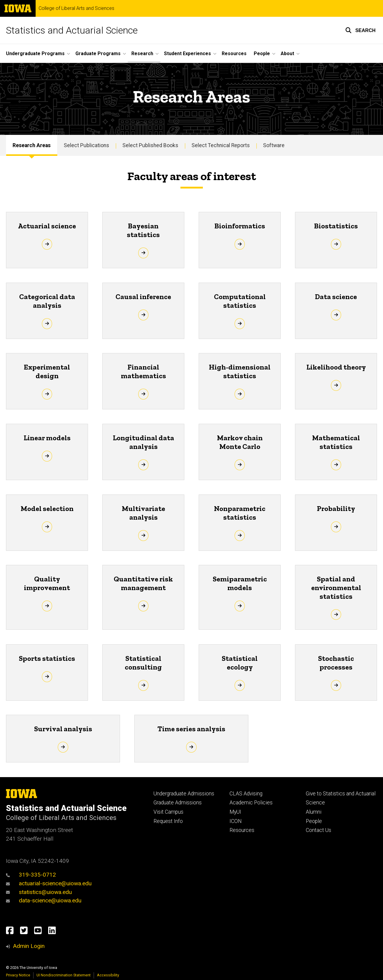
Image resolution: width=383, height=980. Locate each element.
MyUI (235, 812)
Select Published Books (150, 145)
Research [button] (142, 53)
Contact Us (319, 830)
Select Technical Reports (221, 145)
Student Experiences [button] (187, 53)
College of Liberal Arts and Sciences (76, 8)
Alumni (314, 812)
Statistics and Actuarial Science (72, 30)
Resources (234, 53)
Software (274, 145)
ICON (236, 821)
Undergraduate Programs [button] (35, 53)
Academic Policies (251, 803)
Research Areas (32, 145)
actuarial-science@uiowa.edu (49, 883)
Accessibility (108, 975)
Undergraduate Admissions (184, 794)
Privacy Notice (18, 975)
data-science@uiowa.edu (44, 900)
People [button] (262, 53)
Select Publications (86, 145)
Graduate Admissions (178, 803)
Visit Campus (168, 812)
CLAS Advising (246, 794)
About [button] (287, 53)
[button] (360, 30)
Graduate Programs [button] (98, 53)
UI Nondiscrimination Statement (64, 975)
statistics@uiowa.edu (39, 892)
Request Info (168, 821)
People (314, 821)
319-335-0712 (31, 875)
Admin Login (29, 946)
